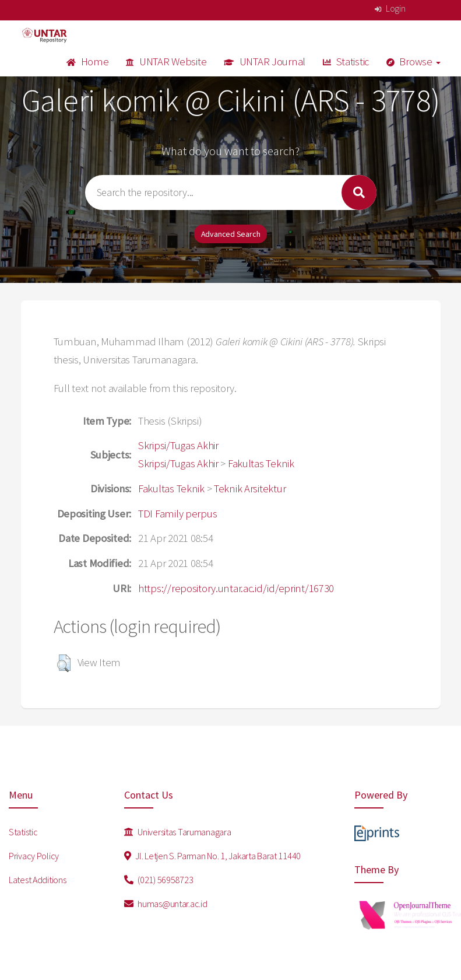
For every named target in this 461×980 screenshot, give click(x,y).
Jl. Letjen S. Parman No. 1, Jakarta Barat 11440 (212, 856)
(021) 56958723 (159, 880)
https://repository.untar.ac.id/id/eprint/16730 (236, 588)
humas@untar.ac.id (166, 904)
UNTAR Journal (265, 62)
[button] (64, 663)
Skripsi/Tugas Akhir (178, 445)
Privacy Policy (34, 856)
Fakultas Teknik (261, 463)
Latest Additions (38, 880)
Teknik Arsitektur (250, 489)
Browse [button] (414, 62)
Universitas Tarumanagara (178, 832)
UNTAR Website (166, 62)
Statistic (346, 62)
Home (87, 62)
